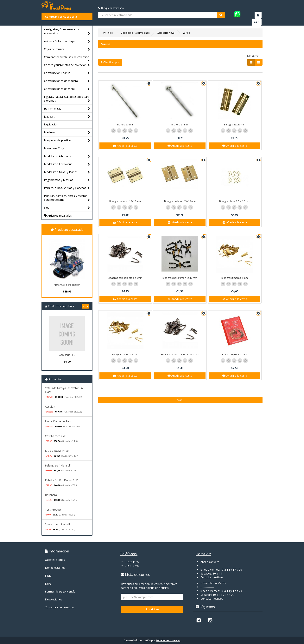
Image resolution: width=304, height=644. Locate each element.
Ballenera (51, 495)
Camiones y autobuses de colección (67, 58)
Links (48, 584)
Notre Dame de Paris (58, 421)
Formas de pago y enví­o (60, 591)
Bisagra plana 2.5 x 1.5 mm (235, 201)
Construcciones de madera (67, 81)
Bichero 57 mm (180, 124)
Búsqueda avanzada (111, 8)
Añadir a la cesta (125, 146)
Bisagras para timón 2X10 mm (180, 278)
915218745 (132, 566)
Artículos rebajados (58, 216)
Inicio (48, 576)
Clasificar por (110, 62)
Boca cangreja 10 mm (235, 354)
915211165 (132, 562)
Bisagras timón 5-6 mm (125, 354)
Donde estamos (55, 568)
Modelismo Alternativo (67, 156)
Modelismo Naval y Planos (67, 172)
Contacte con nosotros (60, 607)
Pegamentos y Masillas (67, 180)
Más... (180, 400)
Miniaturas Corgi (54, 148)
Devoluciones (54, 599)
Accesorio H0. (67, 355)
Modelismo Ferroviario (67, 164)
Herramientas (67, 109)
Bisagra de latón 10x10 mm (125, 201)
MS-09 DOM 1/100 (57, 451)
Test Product (53, 510)
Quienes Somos (55, 560)
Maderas (67, 132)
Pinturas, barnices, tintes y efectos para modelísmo (67, 198)
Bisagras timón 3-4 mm (235, 278)
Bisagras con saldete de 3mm (125, 278)
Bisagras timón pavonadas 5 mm (180, 354)
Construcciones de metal (67, 89)
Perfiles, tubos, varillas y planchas (67, 188)
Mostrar (253, 56)
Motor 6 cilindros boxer (67, 285)
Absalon (50, 407)
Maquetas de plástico (67, 140)
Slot (67, 208)
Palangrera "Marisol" (58, 465)
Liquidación (51, 124)
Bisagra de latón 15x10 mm (180, 201)
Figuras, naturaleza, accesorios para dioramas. (67, 99)
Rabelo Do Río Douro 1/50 (62, 480)
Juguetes (67, 117)
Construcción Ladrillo (67, 73)
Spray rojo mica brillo (58, 524)
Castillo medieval (56, 436)
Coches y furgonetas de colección (67, 65)
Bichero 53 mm (125, 124)
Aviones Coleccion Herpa (67, 41)
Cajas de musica (67, 49)
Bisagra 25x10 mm (235, 124)
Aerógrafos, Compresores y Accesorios (67, 31)
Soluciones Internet (168, 640)
